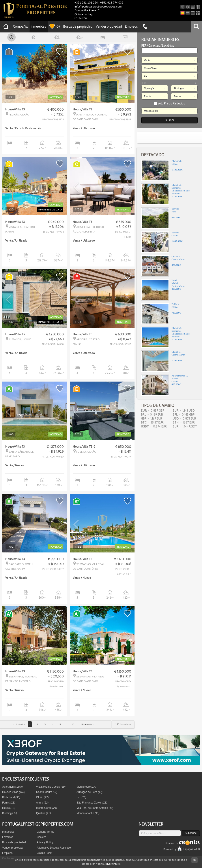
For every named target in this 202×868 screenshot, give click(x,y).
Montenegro (86, 787)
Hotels (9, 808)
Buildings (10, 813)
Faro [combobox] (147, 76)
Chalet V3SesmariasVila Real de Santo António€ (165, 194)
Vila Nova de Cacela (51, 787)
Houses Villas (14, 792)
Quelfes (43, 813)
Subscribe (191, 833)
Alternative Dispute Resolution (55, 848)
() (55, 26)
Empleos (131, 26)
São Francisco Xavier (92, 803)
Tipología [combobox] (149, 88)
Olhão (42, 797)
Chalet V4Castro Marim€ (163, 361)
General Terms (45, 832)
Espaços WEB (191, 849)
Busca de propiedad (78, 26)
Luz (81, 797)
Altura (42, 803)
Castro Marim (47, 792)
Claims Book (44, 853)
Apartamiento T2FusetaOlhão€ (165, 385)
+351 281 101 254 (86, 3)
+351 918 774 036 (112, 3)
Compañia (20, 26)
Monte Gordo (47, 808)
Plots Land (11, 797)
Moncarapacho (88, 813)
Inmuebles (38, 26)
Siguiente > (87, 724)
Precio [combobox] (147, 96)
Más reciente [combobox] (151, 111)
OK (195, 860)
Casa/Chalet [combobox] (151, 68)
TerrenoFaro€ (161, 218)
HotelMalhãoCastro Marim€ (163, 290)
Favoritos (8, 837)
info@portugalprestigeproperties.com (98, 7)
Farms (9, 803)
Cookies (42, 837)
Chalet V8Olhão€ (162, 170)
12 (73, 724)
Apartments (12, 787)
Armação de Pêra (90, 792)
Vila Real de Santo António (95, 808)
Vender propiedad (109, 26)
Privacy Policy (45, 842)
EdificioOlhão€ (161, 314)
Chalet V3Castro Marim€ (163, 266)
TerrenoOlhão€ (162, 242)
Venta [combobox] (147, 60)
